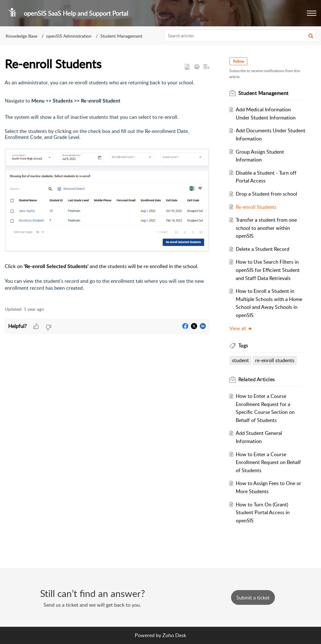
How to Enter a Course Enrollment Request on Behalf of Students (268, 462)
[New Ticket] (253, 598)
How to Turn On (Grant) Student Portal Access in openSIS (263, 512)
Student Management (121, 36)
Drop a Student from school (266, 194)
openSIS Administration (69, 36)
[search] (241, 36)
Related (257, 379)
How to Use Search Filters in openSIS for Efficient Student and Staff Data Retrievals (268, 270)
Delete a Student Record (263, 249)
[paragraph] (107, 189)
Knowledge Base (21, 36)
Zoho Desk (174, 635)
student (240, 360)
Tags (243, 346)
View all (241, 328)
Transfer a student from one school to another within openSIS (266, 228)
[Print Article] (197, 67)
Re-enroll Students (256, 207)
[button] (312, 13)
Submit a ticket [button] (253, 598)
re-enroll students (275, 360)
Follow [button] (238, 61)
